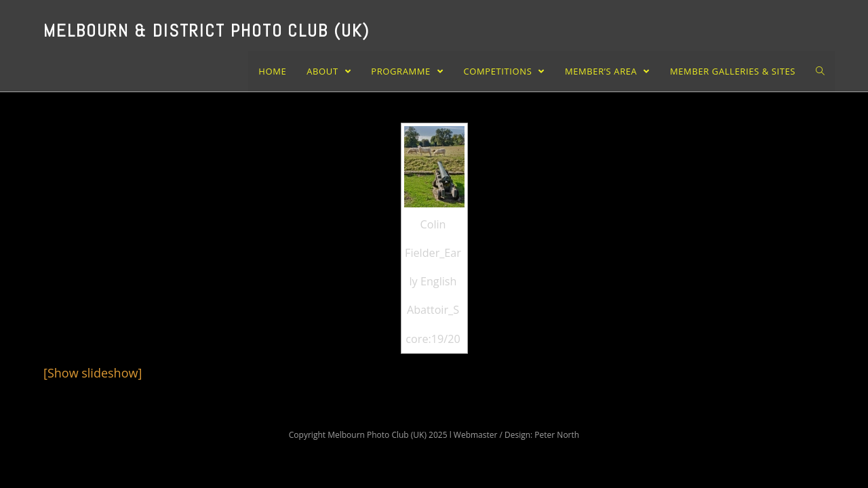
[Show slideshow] (93, 373)
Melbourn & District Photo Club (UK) (206, 31)
